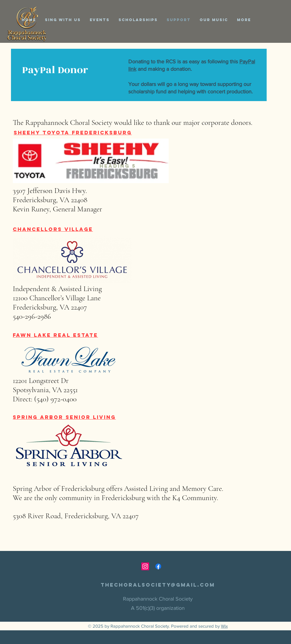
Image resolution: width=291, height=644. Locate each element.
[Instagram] (145, 566)
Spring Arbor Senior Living (64, 417)
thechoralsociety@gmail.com (158, 585)
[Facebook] (158, 566)
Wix (224, 626)
